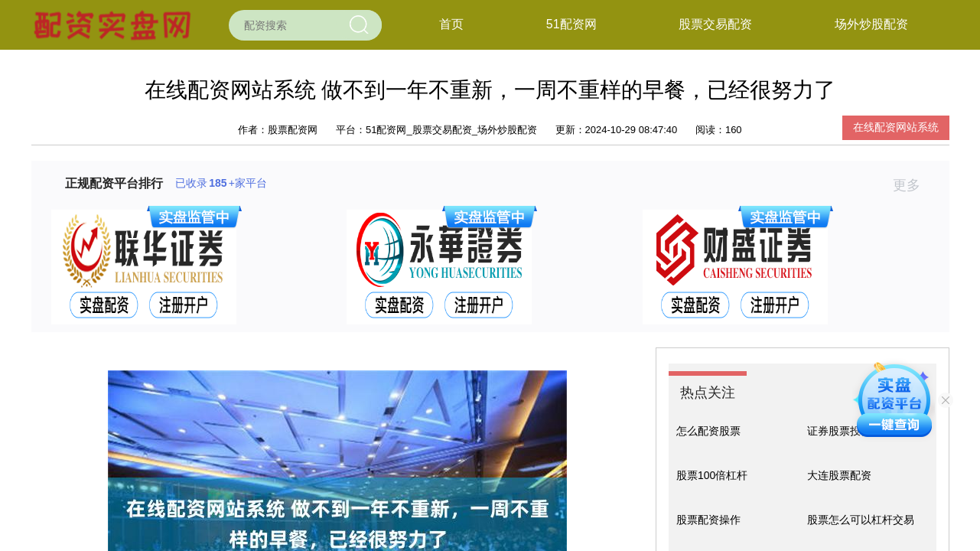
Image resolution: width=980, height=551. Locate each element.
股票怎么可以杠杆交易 (861, 520)
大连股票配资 (839, 475)
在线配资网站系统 (896, 127)
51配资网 (571, 24)
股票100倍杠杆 (712, 475)
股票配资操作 (708, 520)
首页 (451, 24)
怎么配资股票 (708, 431)
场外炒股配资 (871, 24)
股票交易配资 (715, 24)
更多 (913, 185)
